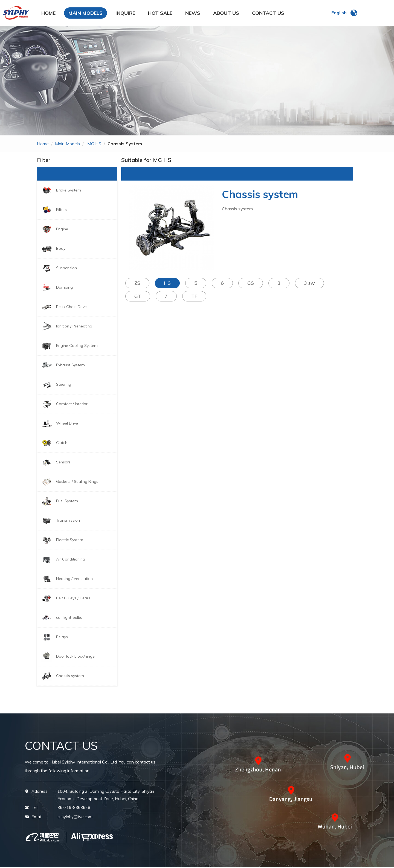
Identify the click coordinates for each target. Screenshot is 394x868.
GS (251, 284)
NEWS (193, 14)
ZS (137, 284)
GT (138, 297)
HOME (48, 14)
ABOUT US (226, 14)
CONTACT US (268, 14)
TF (194, 297)
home (43, 145)
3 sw (309, 284)
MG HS (94, 145)
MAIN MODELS (86, 14)
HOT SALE (160, 14)
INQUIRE (125, 14)
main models (67, 145)
